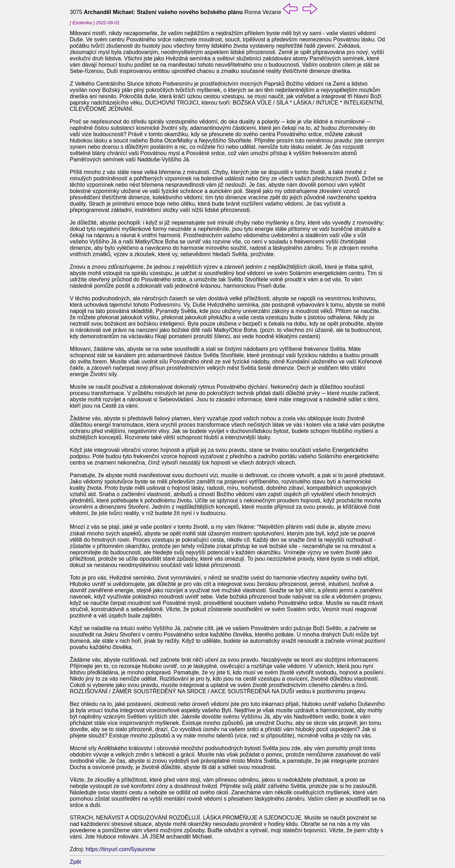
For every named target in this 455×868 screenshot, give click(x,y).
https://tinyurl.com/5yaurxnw (120, 849)
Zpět (75, 862)
